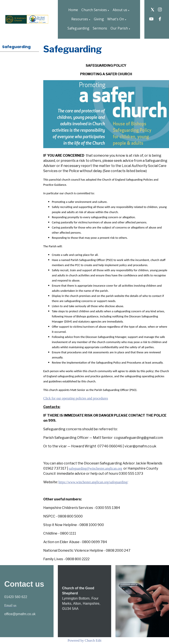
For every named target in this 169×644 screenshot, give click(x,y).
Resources (80, 19)
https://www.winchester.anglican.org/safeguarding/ (93, 482)
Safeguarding (78, 28)
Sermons (100, 28)
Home (73, 10)
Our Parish (119, 28)
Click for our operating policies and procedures (76, 398)
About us (120, 10)
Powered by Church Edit (85, 640)
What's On (116, 19)
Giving (99, 19)
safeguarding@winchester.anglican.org (95, 468)
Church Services (94, 10)
